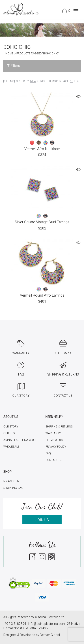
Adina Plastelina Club (19, 440)
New (33, 81)
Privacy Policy (56, 447)
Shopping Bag (13, 488)
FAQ (48, 453)
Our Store (11, 433)
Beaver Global (50, 635)
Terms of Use (55, 440)
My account (12, 481)
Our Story (11, 427)
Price (42, 81)
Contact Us (54, 460)
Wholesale (11, 447)
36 (77, 81)
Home (9, 54)
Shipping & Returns (59, 427)
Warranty (53, 433)
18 (72, 81)
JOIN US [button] (42, 520)
